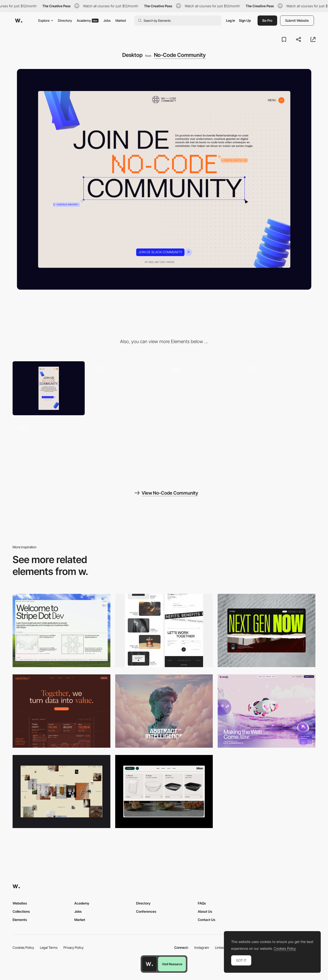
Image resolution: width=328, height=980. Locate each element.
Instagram (202, 947)
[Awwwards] (19, 21)
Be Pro (267, 20)
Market (121, 20)
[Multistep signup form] (49, 447)
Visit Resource (172, 964)
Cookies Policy (23, 947)
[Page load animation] (126, 388)
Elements (20, 920)
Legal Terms (49, 947)
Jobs (107, 20)
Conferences (146, 911)
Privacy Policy (73, 947)
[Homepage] (279, 388)
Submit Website (297, 20)
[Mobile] (49, 388)
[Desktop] (61, 630)
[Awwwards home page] (149, 964)
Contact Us (206, 920)
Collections (21, 911)
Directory (65, 20)
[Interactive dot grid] (203, 388)
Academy (88, 20)
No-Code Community (180, 55)
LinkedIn (221, 947)
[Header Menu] (164, 792)
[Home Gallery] (61, 792)
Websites (20, 903)
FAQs (202, 903)
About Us (205, 911)
